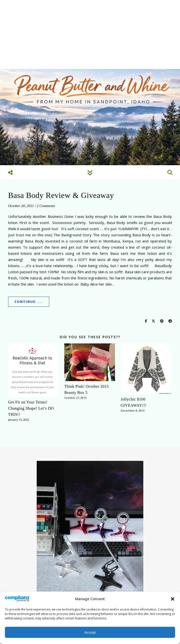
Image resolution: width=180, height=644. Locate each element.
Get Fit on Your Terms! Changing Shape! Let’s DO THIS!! (31, 408)
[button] (173, 599)
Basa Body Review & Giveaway (61, 195)
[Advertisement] (90, 34)
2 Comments (46, 206)
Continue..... (29, 302)
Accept (90, 632)
